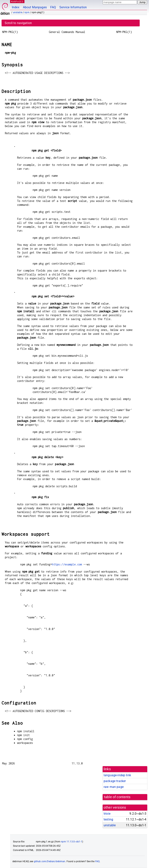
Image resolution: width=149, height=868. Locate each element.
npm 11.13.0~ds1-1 (72, 842)
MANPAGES (17, 1)
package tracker (115, 781)
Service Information (73, 7)
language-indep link (117, 775)
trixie (107, 814)
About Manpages (35, 7)
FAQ (53, 7)
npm (27, 12)
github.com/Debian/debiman (50, 861)
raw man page (114, 787)
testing (108, 819)
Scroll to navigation (18, 23)
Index (16, 7)
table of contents (117, 797)
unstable (18, 12)
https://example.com (67, 564)
